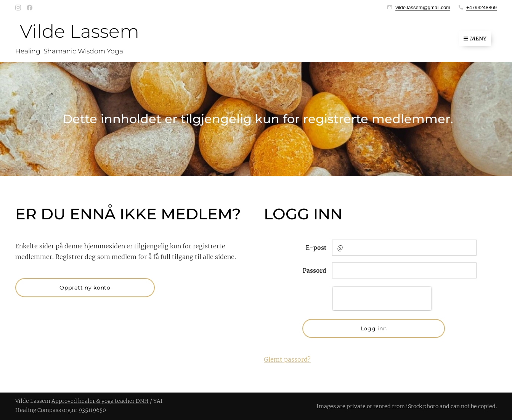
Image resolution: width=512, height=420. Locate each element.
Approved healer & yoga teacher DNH (100, 401)
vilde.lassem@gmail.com (423, 7)
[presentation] (382, 299)
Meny (475, 39)
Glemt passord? (287, 359)
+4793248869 (482, 7)
